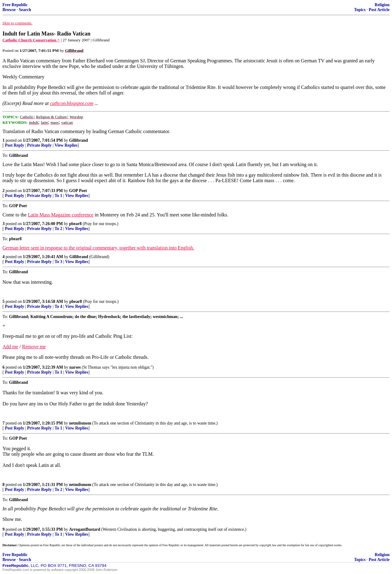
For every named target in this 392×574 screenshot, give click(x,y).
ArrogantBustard (85, 529)
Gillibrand (78, 140)
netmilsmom (80, 423)
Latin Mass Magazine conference (61, 215)
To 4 (58, 306)
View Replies (66, 145)
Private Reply (39, 145)
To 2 (58, 229)
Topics (360, 10)
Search (25, 10)
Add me (10, 347)
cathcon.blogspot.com (72, 103)
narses (75, 367)
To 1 (58, 196)
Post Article (379, 10)
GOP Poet (78, 191)
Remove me (34, 347)
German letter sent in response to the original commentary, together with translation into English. (98, 248)
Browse (9, 10)
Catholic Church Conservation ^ (31, 40)
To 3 (58, 262)
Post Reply (14, 145)
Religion (382, 5)
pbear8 (75, 224)
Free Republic (15, 5)
